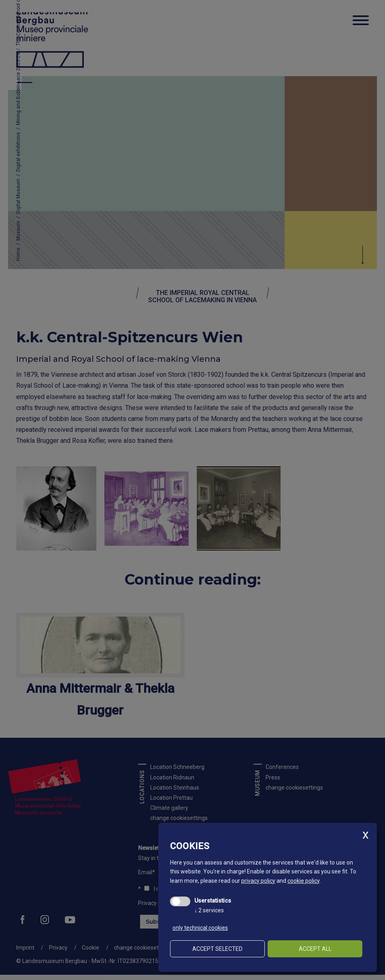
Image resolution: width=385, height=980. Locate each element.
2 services (209, 910)
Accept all (315, 949)
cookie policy (303, 881)
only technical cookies (200, 928)
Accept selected (217, 949)
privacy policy (258, 881)
